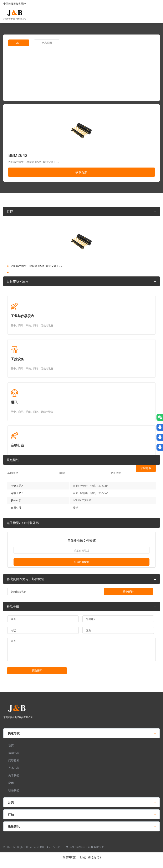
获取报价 (82, 172)
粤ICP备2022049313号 (54, 847)
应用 (11, 783)
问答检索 (14, 760)
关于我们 (14, 775)
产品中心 (14, 768)
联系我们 (14, 790)
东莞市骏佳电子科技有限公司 (15, 18)
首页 (11, 745)
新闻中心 (14, 753)
